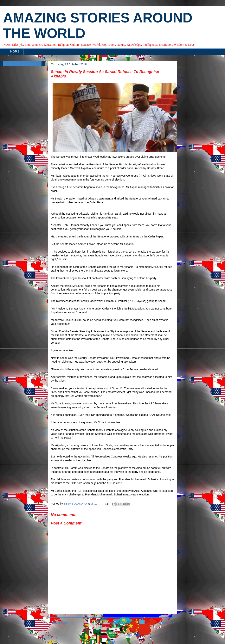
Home (113, 623)
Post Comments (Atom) (121, 633)
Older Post (167, 623)
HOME (15, 52)
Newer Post (59, 623)
